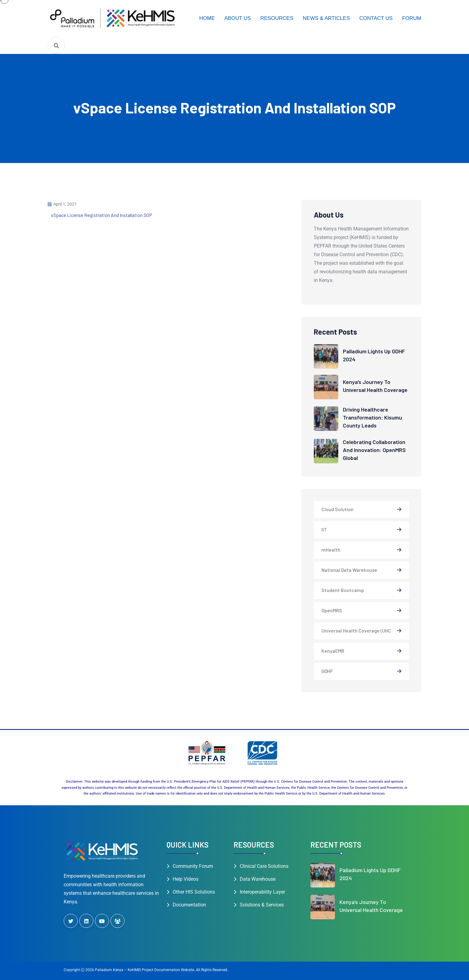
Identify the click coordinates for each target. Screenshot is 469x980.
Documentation (189, 905)
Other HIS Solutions (194, 892)
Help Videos (186, 879)
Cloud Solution (338, 509)
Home (207, 18)
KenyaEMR (333, 651)
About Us (238, 18)
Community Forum (193, 866)
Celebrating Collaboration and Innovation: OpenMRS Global (374, 450)
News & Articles (326, 18)
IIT (324, 529)
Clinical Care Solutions (264, 866)
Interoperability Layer (262, 892)
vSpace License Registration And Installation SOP (101, 215)
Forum (412, 18)
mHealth (331, 550)
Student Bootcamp (343, 590)
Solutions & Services (262, 905)
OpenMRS (332, 610)
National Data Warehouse (349, 570)
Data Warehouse (258, 879)
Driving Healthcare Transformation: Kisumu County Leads (372, 417)
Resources (277, 18)
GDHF (327, 671)
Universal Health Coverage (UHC (356, 631)
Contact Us (376, 18)
